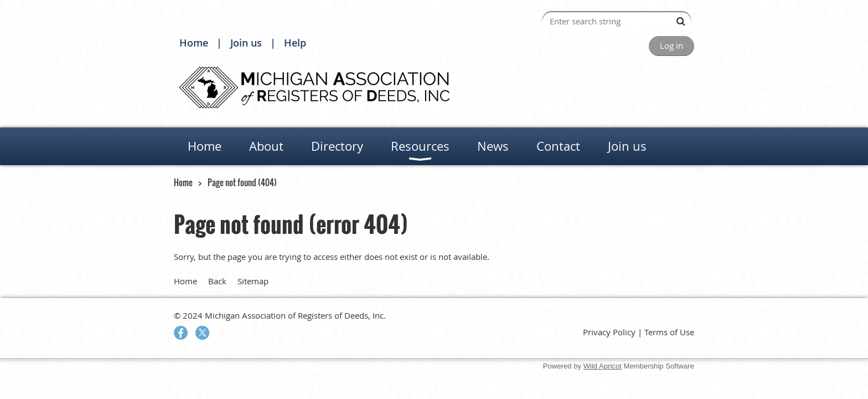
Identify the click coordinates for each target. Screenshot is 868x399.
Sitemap (253, 281)
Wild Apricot (603, 366)
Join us (246, 43)
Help (295, 43)
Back (217, 281)
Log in (671, 45)
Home (194, 43)
